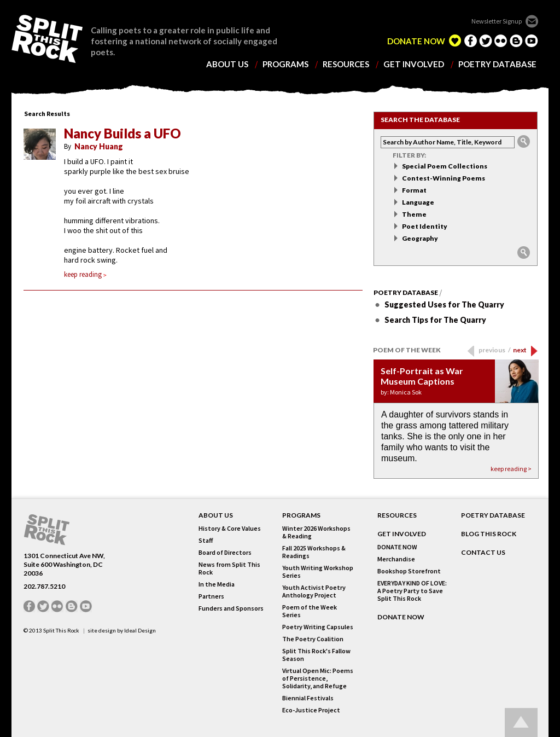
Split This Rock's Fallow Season (316, 655)
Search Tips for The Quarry (435, 320)
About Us (216, 515)
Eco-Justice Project (311, 710)
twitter (486, 40)
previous (495, 350)
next (520, 350)
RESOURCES (397, 515)
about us (227, 64)
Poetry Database (406, 293)
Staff (206, 541)
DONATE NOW (416, 41)
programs (285, 64)
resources (346, 64)
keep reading (85, 274)
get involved (414, 64)
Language (418, 202)
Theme (414, 214)
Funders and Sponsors (231, 608)
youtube (532, 40)
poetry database (497, 64)
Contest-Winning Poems (444, 178)
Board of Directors (225, 553)
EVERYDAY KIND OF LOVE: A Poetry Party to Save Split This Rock (412, 591)
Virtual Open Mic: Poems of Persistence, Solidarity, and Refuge (318, 678)
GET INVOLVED (402, 534)
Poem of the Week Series (310, 611)
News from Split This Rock (229, 568)
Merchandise (396, 559)
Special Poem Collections (445, 166)
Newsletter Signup (497, 21)
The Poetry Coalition (313, 639)
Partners (211, 596)
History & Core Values (230, 529)
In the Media (217, 584)
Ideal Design (140, 630)
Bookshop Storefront (409, 571)
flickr (501, 40)
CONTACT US (483, 553)
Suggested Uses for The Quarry (444, 304)
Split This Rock (61, 630)
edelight (455, 40)
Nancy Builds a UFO (122, 134)
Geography (420, 238)
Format (414, 190)
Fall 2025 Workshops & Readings (314, 552)
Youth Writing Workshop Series (318, 572)
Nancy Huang (99, 146)
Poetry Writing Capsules (318, 627)
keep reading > (511, 469)
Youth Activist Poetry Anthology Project (314, 591)
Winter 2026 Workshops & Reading (316, 532)
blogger (516, 40)
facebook (470, 40)
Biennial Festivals (308, 698)
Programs (301, 515)
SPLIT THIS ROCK (47, 39)
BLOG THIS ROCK (489, 534)
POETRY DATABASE (493, 515)
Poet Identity (425, 226)
